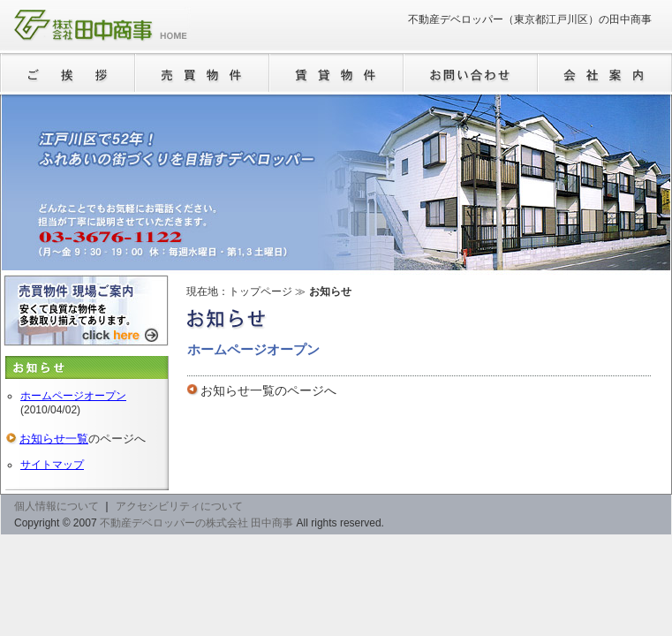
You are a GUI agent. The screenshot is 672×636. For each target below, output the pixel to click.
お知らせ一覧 (238, 390)
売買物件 (202, 73)
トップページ (260, 291)
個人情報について (57, 506)
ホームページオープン (73, 396)
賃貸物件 (336, 73)
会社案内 (605, 73)
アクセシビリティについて (179, 506)
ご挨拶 (68, 73)
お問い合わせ (471, 73)
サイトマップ (52, 465)
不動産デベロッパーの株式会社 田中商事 (101, 26)
